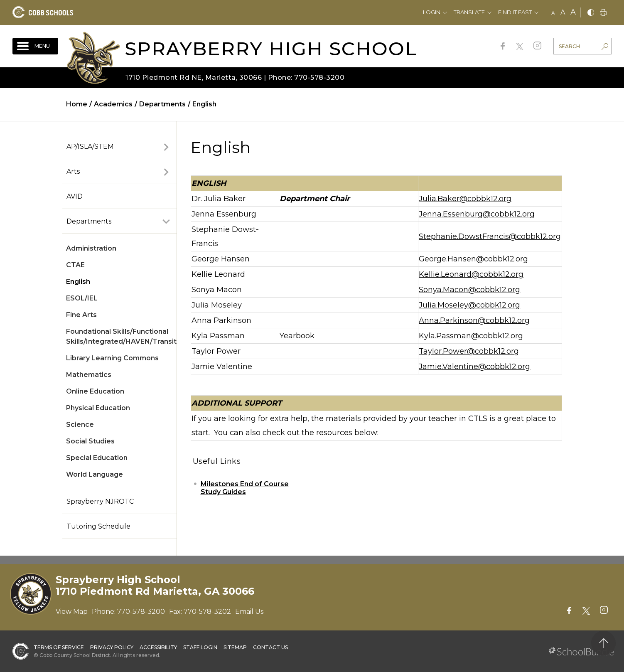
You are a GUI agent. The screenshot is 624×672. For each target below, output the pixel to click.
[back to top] (603, 643)
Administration (91, 248)
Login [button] (432, 12)
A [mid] (563, 12)
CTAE (75, 265)
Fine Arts (81, 315)
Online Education (95, 391)
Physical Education (98, 408)
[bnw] (591, 13)
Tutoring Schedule (98, 526)
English (78, 282)
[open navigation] (35, 46)
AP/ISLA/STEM (90, 146)
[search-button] (605, 47)
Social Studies (90, 441)
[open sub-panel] (166, 147)
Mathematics (89, 375)
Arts (73, 171)
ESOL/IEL (82, 298)
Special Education (97, 458)
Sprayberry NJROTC (100, 501)
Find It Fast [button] (515, 12)
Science (80, 425)
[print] (603, 13)
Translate (469, 12)
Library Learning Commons (112, 358)
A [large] (573, 12)
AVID (75, 196)
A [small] (553, 13)
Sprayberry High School (271, 48)
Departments (89, 221)
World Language (95, 474)
